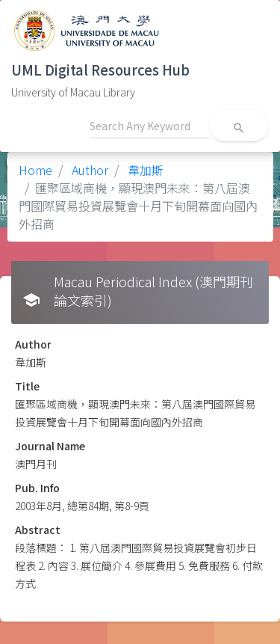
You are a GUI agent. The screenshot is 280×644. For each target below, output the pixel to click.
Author (88, 170)
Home (35, 170)
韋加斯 (144, 170)
